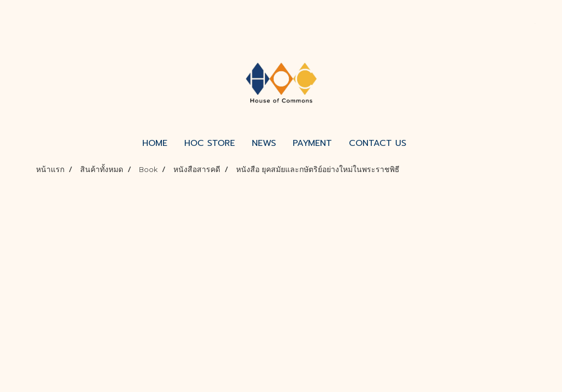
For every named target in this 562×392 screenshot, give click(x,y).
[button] (424, 143)
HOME (155, 143)
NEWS (264, 143)
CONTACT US (377, 143)
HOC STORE (210, 143)
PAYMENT (312, 143)
